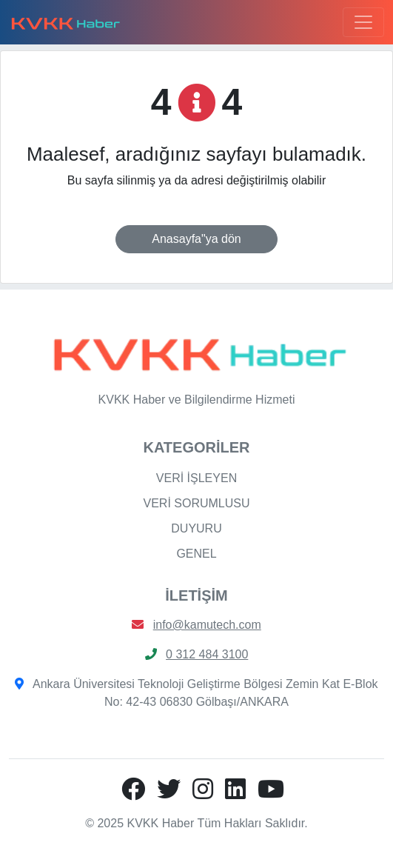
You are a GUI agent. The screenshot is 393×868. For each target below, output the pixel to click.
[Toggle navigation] (363, 22)
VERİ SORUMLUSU (196, 503)
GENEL (196, 554)
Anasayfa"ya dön (196, 239)
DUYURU (196, 528)
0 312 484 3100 (207, 654)
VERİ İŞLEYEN (196, 478)
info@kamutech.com (207, 625)
